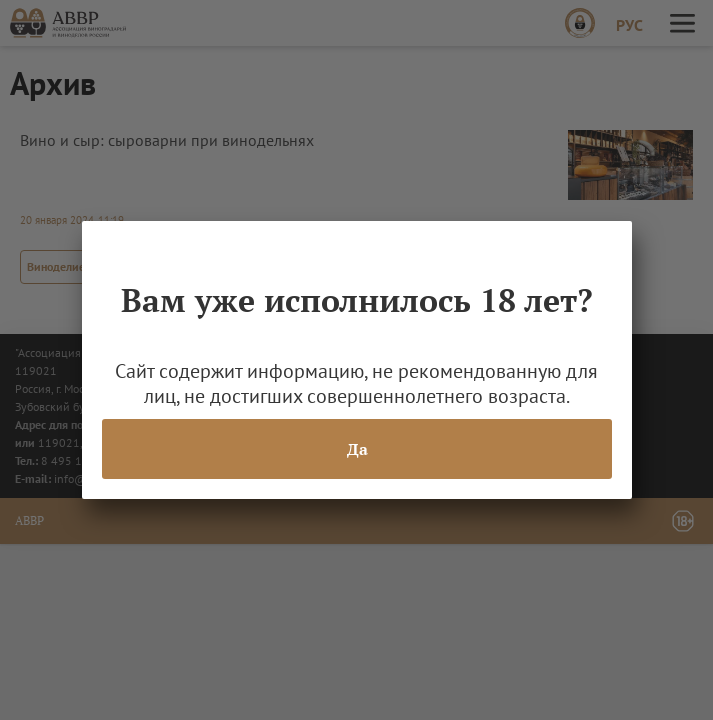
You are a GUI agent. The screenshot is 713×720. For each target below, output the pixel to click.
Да (356, 449)
